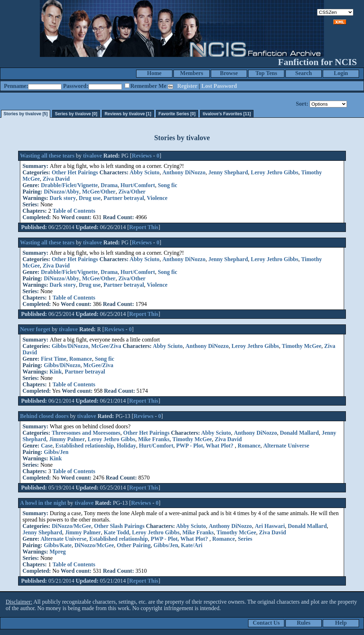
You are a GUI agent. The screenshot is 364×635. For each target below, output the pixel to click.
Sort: (302, 104)
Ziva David (56, 179)
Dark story (63, 198)
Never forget (35, 329)
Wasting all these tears (47, 156)
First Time (54, 359)
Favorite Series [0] (177, 114)
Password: (76, 86)
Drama (109, 185)
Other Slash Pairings (119, 526)
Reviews (142, 156)
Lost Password (219, 86)
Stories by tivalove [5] (26, 114)
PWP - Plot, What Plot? (206, 446)
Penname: (16, 86)
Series (245, 539)
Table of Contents (74, 211)
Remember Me (148, 86)
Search (304, 73)
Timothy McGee (302, 346)
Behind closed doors (44, 416)
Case (47, 446)
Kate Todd (117, 532)
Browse (229, 73)
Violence (157, 198)
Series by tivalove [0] (76, 114)
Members (192, 73)
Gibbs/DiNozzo (70, 346)
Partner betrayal (124, 198)
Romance (81, 359)
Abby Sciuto (145, 172)
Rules (304, 623)
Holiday (126, 446)
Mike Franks (154, 439)
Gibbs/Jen (56, 452)
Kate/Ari (192, 545)
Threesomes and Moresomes (86, 433)
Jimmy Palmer (67, 439)
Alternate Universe (286, 446)
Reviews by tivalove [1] (128, 114)
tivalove (93, 156)
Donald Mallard (299, 433)
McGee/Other (99, 192)
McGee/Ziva (106, 346)
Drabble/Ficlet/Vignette (69, 185)
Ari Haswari (270, 526)
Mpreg (58, 552)
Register (187, 86)
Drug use (90, 198)
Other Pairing (133, 545)
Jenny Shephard (228, 172)
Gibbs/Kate (58, 545)
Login (341, 73)
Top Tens (266, 73)
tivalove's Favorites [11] (227, 114)
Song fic (168, 185)
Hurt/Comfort (138, 185)
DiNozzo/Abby (61, 192)
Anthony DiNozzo (184, 172)
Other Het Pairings (75, 172)
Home (154, 73)
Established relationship (85, 446)
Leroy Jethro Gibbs (275, 172)
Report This (144, 227)
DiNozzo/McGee (71, 526)
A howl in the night (43, 503)
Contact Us (266, 623)
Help (341, 623)
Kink (56, 372)
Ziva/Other (132, 192)
